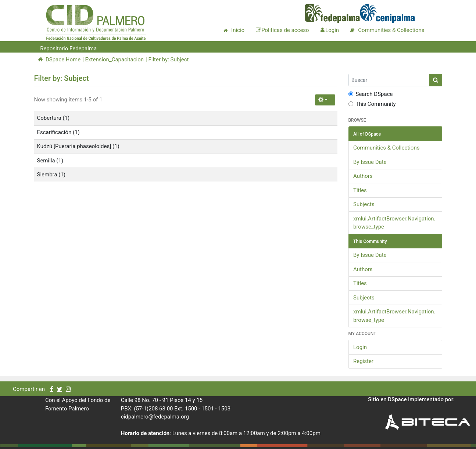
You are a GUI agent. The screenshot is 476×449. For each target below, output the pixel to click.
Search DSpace (371, 94)
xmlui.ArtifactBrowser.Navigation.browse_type (394, 223)
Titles (360, 190)
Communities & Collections (386, 148)
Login (360, 347)
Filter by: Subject (168, 60)
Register (363, 361)
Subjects (364, 204)
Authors (363, 176)
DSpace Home (59, 60)
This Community (372, 104)
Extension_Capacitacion (115, 60)
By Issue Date (370, 162)
